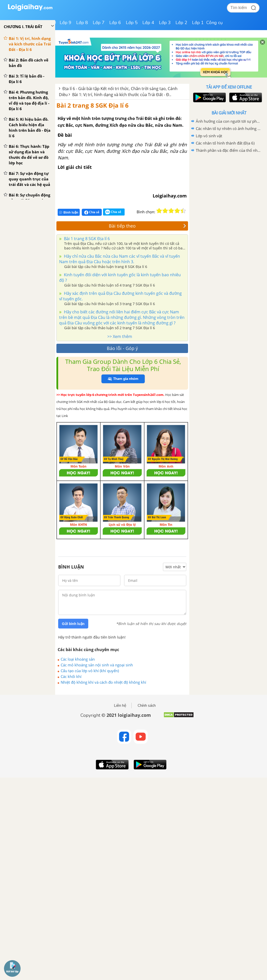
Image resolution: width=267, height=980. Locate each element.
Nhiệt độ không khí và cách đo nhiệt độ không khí (103, 682)
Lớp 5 (132, 23)
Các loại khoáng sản (78, 659)
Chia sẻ (92, 212)
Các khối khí (71, 676)
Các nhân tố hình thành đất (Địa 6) (225, 143)
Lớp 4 (148, 23)
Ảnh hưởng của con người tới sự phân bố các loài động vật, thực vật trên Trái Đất (228, 121)
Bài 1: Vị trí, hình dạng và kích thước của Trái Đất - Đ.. (122, 95)
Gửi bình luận (73, 624)
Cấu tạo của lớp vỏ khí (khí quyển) (90, 671)
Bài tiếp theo (147, 226)
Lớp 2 (181, 23)
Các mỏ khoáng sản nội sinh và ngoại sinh (97, 665)
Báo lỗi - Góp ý (122, 348)
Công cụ (214, 23)
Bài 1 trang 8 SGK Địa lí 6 (86, 239)
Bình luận (69, 212)
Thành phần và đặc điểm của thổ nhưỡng (228, 150)
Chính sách (147, 706)
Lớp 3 (165, 23)
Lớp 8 (82, 23)
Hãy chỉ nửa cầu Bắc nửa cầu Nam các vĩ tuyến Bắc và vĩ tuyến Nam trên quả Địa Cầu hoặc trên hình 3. (120, 259)
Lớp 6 (115, 23)
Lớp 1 (198, 23)
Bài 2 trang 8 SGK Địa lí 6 (93, 105)
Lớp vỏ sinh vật (209, 136)
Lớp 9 (66, 23)
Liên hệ (120, 706)
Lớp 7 (99, 23)
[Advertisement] (229, 190)
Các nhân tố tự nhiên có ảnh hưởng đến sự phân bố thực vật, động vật (228, 128)
